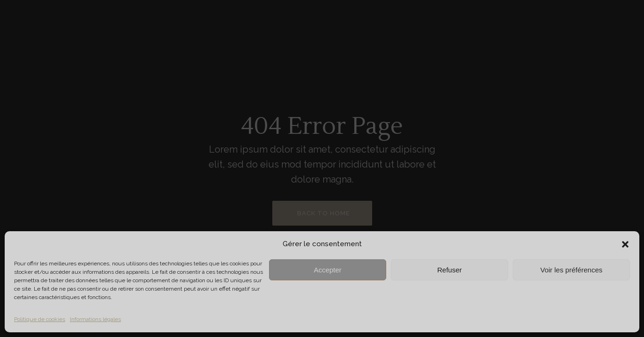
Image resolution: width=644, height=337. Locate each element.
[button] (625, 244)
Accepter (327, 270)
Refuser (450, 270)
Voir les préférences (572, 270)
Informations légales (95, 319)
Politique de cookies (40, 319)
